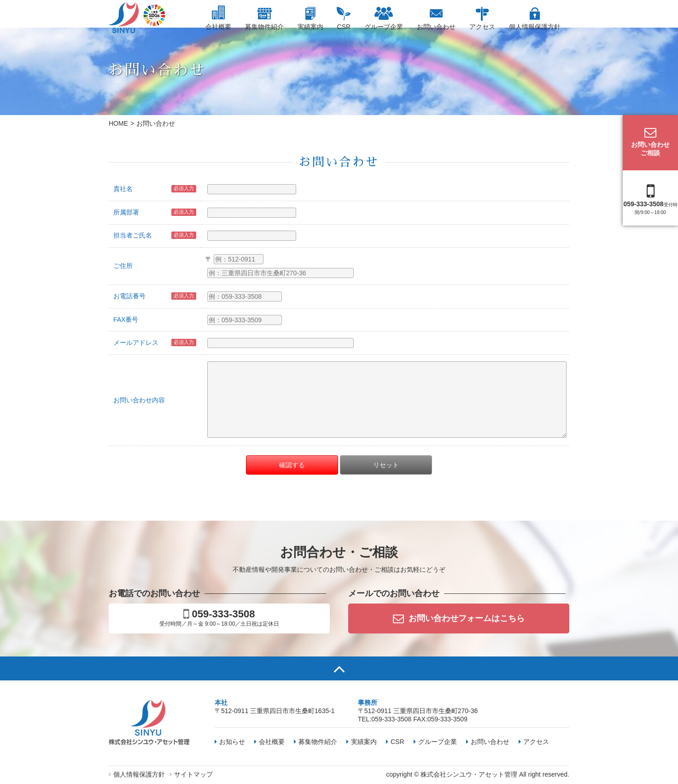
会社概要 (218, 27)
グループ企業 (384, 27)
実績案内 (310, 27)
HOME (118, 123)
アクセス (482, 27)
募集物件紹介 (264, 27)
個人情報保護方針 (535, 27)
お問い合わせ (436, 27)
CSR (344, 27)
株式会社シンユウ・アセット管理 (469, 774)
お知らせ (230, 742)
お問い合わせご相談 (650, 142)
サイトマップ (191, 774)
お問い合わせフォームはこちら (459, 618)
